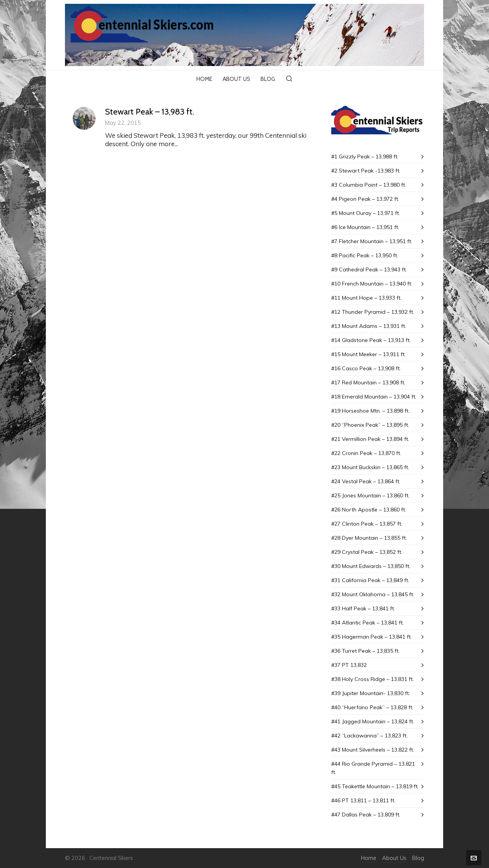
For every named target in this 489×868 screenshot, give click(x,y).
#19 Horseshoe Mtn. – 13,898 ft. (370, 411)
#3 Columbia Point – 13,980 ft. (369, 185)
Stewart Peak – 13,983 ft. (150, 112)
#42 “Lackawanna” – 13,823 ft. (369, 736)
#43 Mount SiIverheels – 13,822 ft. (373, 750)
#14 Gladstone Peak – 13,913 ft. (371, 340)
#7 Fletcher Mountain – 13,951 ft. (372, 241)
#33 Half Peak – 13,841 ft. (363, 608)
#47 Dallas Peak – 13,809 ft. (366, 815)
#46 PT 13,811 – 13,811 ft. (363, 800)
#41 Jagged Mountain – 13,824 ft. (373, 721)
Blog (418, 858)
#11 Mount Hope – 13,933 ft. (366, 298)
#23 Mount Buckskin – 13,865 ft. (370, 467)
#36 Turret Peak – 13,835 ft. (365, 651)
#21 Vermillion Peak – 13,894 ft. (370, 439)
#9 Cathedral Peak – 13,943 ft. (369, 269)
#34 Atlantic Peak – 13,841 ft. (368, 623)
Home (369, 858)
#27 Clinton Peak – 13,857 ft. (367, 524)
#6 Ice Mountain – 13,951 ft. (365, 227)
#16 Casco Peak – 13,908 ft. (366, 368)
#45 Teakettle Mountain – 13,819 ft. (375, 786)
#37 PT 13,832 (349, 665)
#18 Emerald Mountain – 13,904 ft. (374, 397)
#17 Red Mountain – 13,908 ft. (368, 382)
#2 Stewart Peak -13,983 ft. (366, 171)
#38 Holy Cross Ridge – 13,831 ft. (372, 679)
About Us (394, 858)
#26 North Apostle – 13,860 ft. (369, 510)
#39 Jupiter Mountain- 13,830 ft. (371, 693)
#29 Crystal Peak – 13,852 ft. (367, 552)
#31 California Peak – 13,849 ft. (370, 580)
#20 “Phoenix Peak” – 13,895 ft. (370, 425)
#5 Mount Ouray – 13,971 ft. (366, 213)
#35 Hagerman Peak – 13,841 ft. (372, 637)
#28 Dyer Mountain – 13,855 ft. (369, 538)
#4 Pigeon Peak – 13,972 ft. (365, 199)
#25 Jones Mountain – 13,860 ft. (370, 495)
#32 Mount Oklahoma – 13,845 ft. (373, 594)
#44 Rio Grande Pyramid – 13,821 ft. (373, 768)
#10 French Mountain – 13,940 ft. (372, 284)
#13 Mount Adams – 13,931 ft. (369, 326)
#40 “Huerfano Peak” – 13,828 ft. (372, 707)
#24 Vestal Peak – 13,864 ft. (366, 481)
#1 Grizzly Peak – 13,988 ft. (365, 156)
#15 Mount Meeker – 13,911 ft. (368, 354)
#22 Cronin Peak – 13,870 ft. (366, 453)
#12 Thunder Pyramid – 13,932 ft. (373, 312)
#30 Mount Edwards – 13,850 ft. (371, 566)
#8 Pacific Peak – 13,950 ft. (365, 255)
